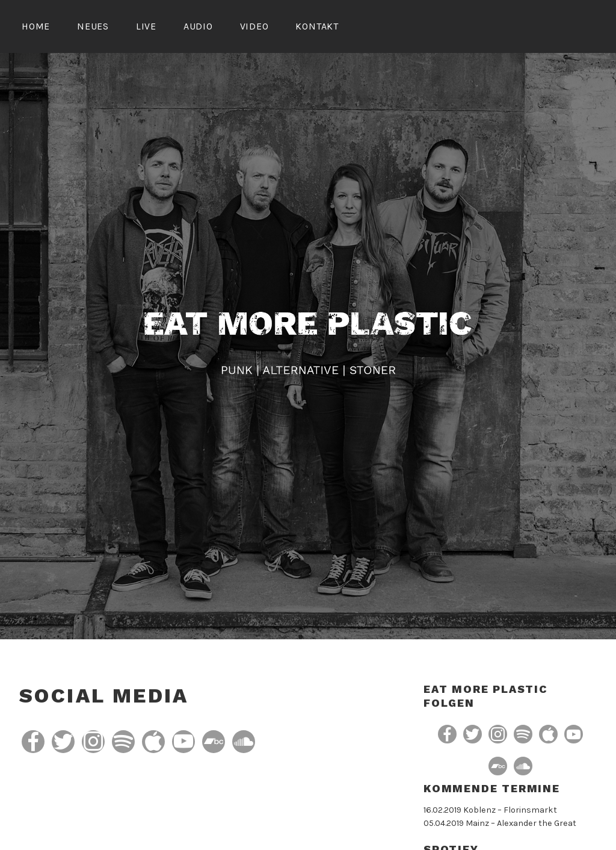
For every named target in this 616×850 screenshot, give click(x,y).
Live (146, 26)
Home (36, 26)
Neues (93, 26)
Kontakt (317, 26)
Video (254, 26)
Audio (198, 26)
